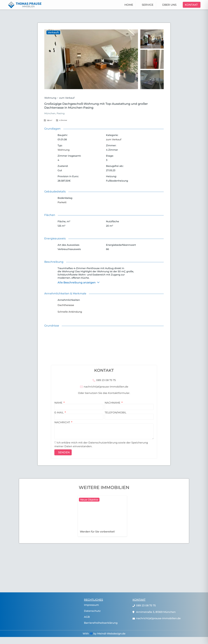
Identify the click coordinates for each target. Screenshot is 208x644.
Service (148, 5)
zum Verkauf (67, 98)
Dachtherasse (66, 305)
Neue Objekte (89, 500)
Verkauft (53, 32)
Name (59, 403)
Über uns (169, 5)
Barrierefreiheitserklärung (101, 623)
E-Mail (59, 413)
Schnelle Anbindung (70, 312)
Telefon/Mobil (115, 413)
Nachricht (63, 422)
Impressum (91, 605)
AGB (87, 617)
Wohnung (50, 98)
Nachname (113, 403)
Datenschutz (92, 611)
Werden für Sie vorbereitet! (97, 532)
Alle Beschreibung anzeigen (79, 282)
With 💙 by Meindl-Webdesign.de (104, 634)
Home (129, 5)
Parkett (62, 202)
